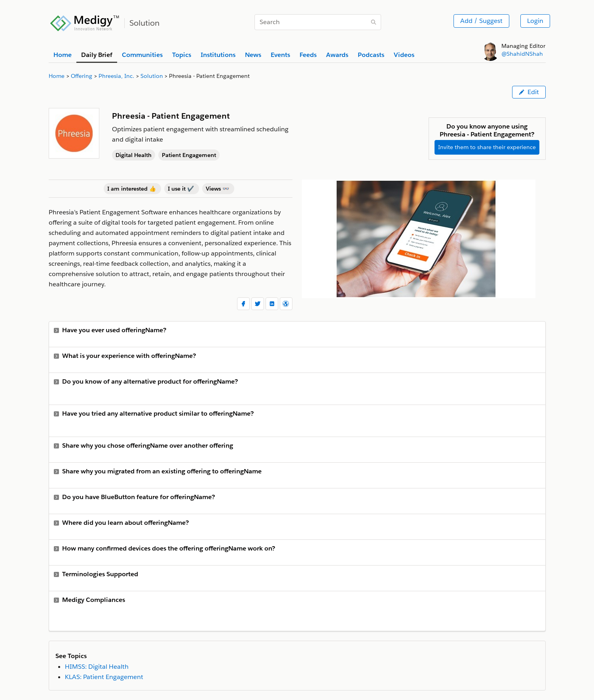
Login (535, 21)
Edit (529, 92)
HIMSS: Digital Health (97, 667)
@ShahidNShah (522, 54)
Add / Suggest (481, 21)
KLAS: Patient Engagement (104, 677)
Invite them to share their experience (487, 147)
